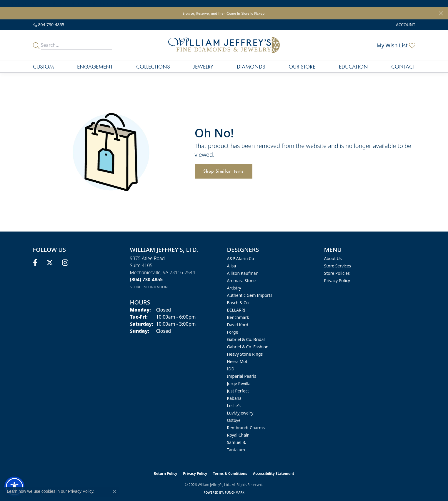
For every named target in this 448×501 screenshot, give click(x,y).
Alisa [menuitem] (232, 266)
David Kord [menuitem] (238, 325)
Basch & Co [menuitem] (238, 303)
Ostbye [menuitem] (234, 420)
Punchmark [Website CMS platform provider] (235, 492)
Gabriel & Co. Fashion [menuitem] (248, 347)
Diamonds (251, 67)
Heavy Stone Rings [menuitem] (245, 354)
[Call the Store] (146, 279)
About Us (333, 258)
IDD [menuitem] (231, 369)
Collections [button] (153, 67)
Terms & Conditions (230, 473)
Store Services (338, 266)
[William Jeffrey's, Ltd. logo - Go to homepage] (224, 45)
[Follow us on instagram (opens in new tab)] (65, 263)
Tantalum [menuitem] (236, 450)
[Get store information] (149, 287)
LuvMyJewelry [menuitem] (240, 413)
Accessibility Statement (274, 473)
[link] (49, 25)
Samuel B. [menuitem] (237, 442)
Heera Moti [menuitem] (238, 361)
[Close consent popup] (114, 492)
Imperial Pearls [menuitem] (242, 376)
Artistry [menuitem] (234, 288)
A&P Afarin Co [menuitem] (241, 258)
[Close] (441, 13)
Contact (403, 67)
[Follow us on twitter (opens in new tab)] (50, 263)
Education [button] (353, 67)
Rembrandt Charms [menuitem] (246, 428)
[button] (405, 25)
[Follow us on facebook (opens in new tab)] (35, 263)
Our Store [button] (302, 67)
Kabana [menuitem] (234, 398)
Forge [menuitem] (233, 332)
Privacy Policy (337, 281)
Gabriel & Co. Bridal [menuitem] (246, 339)
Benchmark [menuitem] (238, 317)
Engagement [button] (95, 67)
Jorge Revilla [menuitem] (239, 383)
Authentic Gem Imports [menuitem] (250, 295)
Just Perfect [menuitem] (238, 391)
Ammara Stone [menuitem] (242, 281)
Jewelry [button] (203, 67)
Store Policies (337, 273)
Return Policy (166, 473)
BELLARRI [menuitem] (236, 310)
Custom (43, 67)
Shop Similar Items (224, 171)
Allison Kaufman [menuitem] (243, 273)
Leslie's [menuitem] (234, 406)
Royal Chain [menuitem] (238, 435)
